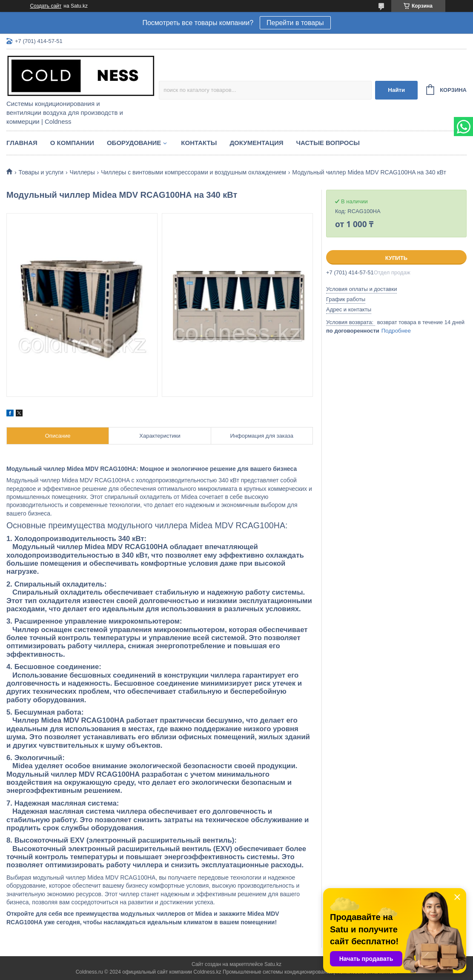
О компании (72, 143)
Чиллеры (82, 172)
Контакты (199, 143)
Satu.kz (273, 964)
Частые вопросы (328, 143)
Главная (22, 143)
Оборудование (134, 143)
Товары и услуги (41, 172)
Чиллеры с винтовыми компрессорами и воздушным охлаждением (193, 172)
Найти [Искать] (396, 90)
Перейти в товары (295, 23)
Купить (396, 258)
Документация (256, 143)
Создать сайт (46, 6)
